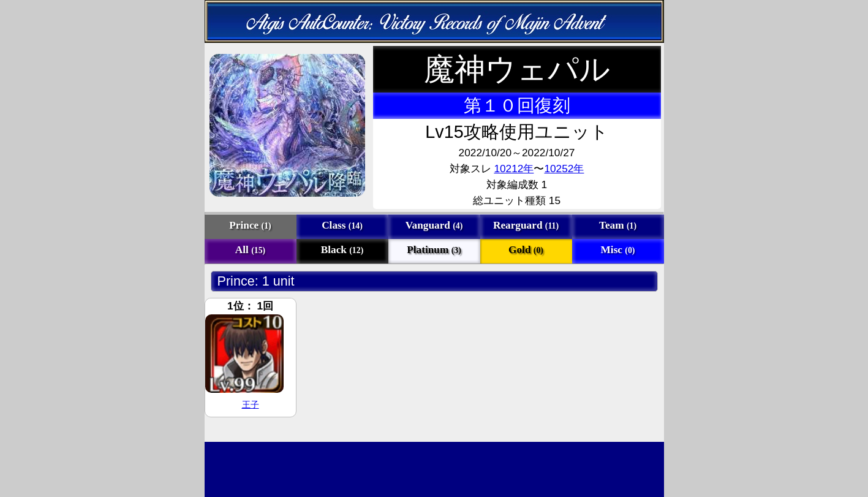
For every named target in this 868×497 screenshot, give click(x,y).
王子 (251, 404)
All (250, 250)
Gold (526, 250)
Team (618, 225)
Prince (250, 225)
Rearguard (526, 225)
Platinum (434, 250)
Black (342, 250)
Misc (618, 250)
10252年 (564, 169)
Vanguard (434, 225)
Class (342, 225)
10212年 (514, 169)
